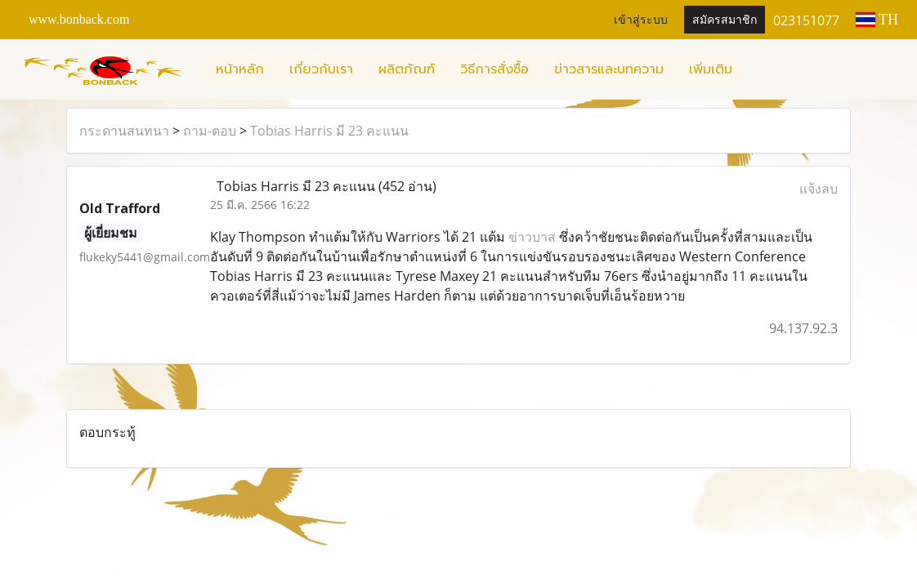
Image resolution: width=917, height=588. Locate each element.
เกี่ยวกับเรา (321, 69)
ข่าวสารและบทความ (609, 69)
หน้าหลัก (240, 69)
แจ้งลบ (819, 189)
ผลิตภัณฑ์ (407, 69)
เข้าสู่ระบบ (641, 20)
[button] (759, 69)
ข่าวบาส (532, 237)
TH (877, 20)
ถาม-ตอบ (210, 131)
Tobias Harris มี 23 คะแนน (329, 131)
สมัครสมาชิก (725, 20)
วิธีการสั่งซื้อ (494, 69)
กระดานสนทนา (124, 131)
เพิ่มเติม (711, 69)
